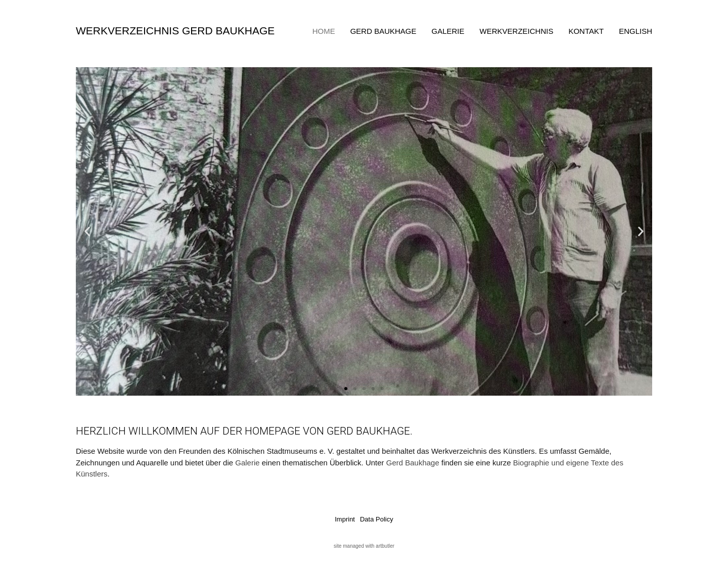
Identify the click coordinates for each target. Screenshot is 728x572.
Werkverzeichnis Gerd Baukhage (175, 31)
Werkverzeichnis (517, 31)
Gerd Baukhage (383, 31)
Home (324, 31)
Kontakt (586, 31)
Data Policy (377, 519)
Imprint (345, 519)
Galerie (448, 31)
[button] (87, 232)
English (635, 31)
